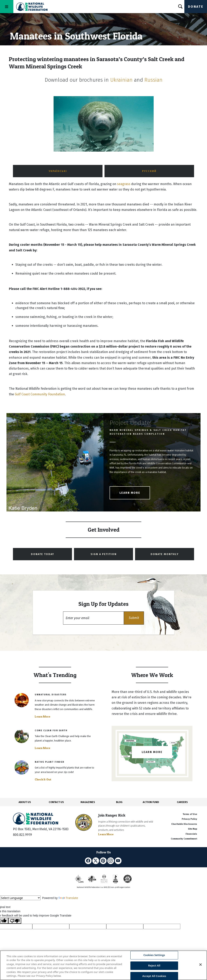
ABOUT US (25, 802)
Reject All (154, 965)
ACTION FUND (151, 802)
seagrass (124, 184)
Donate (196, 7)
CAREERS (182, 802)
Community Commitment (184, 839)
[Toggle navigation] (7, 7)
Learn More (130, 493)
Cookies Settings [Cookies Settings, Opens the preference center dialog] (154, 955)
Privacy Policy (189, 819)
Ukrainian (121, 80)
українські (58, 171)
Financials (191, 834)
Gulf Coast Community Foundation (40, 394)
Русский (149, 171)
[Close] (201, 965)
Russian (153, 80)
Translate (68, 898)
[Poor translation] (15, 921)
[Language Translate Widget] (20, 898)
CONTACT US (56, 802)
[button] (134, 618)
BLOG (119, 802)
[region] (103, 965)
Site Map (193, 829)
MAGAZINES (88, 802)
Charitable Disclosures (184, 824)
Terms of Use (190, 814)
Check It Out (43, 779)
